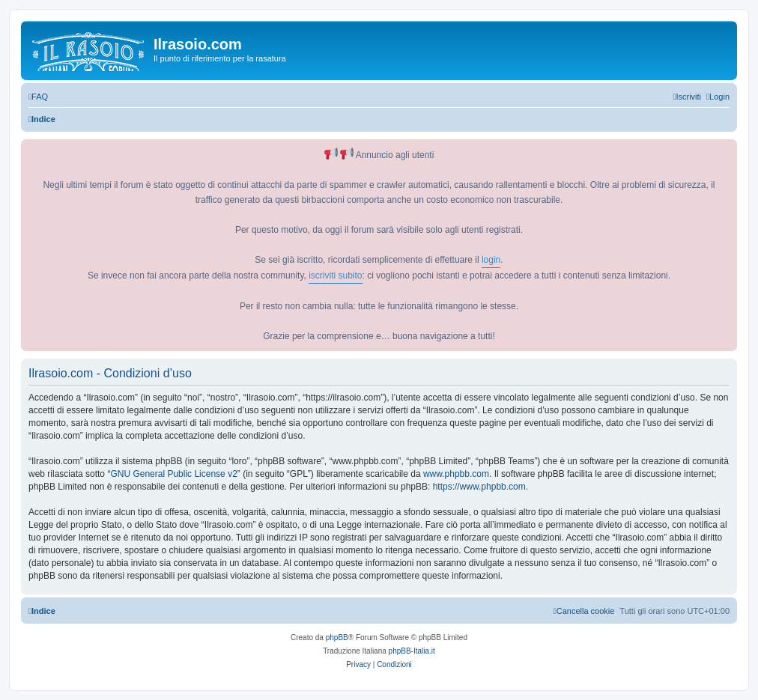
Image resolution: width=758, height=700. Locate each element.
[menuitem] (38, 97)
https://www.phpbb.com (479, 487)
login (491, 260)
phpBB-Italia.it (412, 651)
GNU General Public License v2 (173, 474)
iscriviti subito (335, 276)
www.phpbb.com (456, 474)
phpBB (337, 637)
